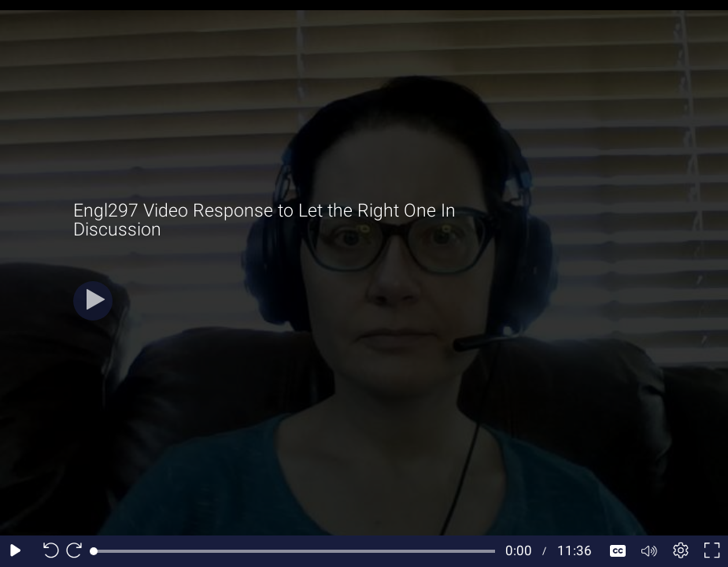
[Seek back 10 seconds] (47, 551)
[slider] (294, 551)
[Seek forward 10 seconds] (78, 551)
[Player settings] (681, 551)
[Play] (93, 301)
